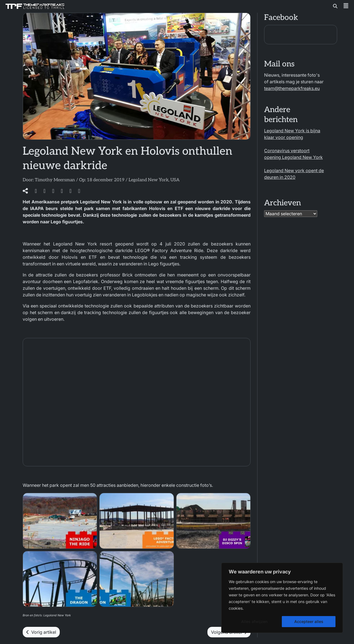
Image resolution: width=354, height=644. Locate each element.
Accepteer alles (309, 621)
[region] (282, 598)
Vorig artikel (41, 632)
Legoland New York (149, 180)
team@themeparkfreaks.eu (292, 88)
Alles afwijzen (254, 621)
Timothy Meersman (55, 180)
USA (175, 180)
